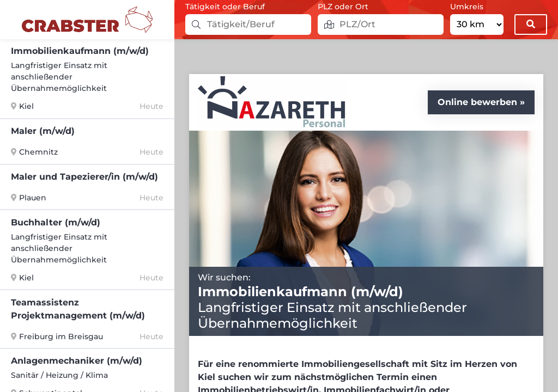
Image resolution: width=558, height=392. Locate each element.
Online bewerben (477, 102)
